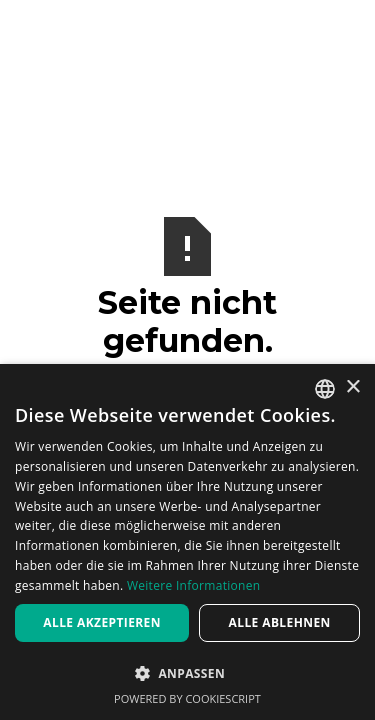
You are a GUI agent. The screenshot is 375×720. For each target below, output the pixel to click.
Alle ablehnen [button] (280, 622)
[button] (187, 673)
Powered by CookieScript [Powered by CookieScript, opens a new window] (187, 698)
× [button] (352, 387)
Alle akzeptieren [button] (102, 622)
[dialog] (187, 542)
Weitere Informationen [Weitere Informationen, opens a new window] (194, 585)
